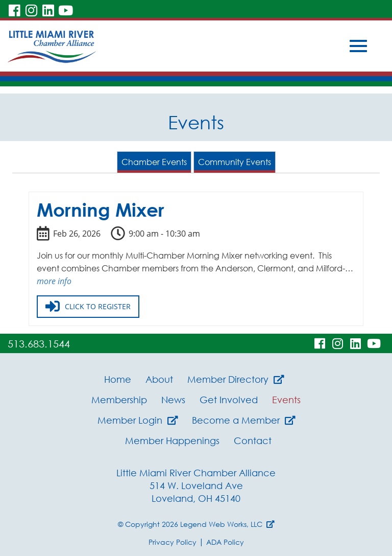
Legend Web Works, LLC (227, 524)
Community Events (235, 162)
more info (54, 281)
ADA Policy (225, 542)
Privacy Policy (173, 542)
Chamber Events (154, 162)
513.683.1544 (39, 343)
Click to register (88, 307)
